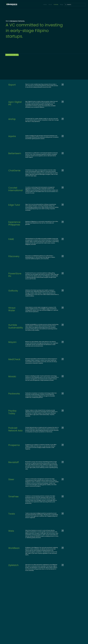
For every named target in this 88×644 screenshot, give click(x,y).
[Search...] (75, 5)
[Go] (74, 85)
